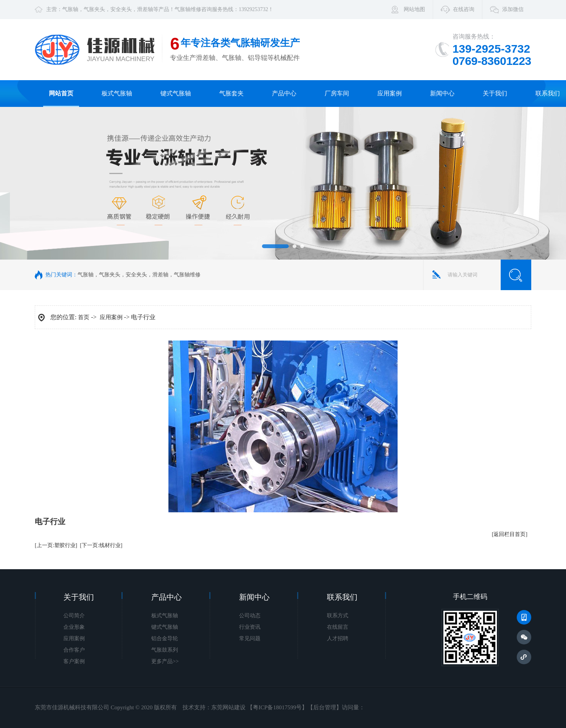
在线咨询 (464, 9)
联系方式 (338, 616)
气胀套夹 (231, 93)
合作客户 (74, 650)
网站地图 (414, 9)
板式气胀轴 (117, 93)
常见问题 (250, 638)
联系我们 (548, 93)
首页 (84, 317)
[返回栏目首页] (510, 534)
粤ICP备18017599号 (277, 707)
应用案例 (390, 93)
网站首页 (61, 93)
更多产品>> (165, 661)
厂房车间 (337, 93)
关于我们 (495, 93)
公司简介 (74, 616)
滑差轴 (145, 9)
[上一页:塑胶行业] (56, 545)
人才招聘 (338, 638)
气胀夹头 (94, 9)
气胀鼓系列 (165, 650)
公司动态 (250, 616)
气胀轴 (70, 9)
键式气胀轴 (176, 93)
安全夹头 (121, 9)
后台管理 (325, 707)
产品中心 (284, 93)
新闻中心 (442, 93)
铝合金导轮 (165, 638)
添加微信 (513, 9)
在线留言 (338, 627)
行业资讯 (250, 627)
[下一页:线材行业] (101, 545)
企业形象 (74, 627)
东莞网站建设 (228, 707)
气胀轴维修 (188, 9)
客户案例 (74, 661)
